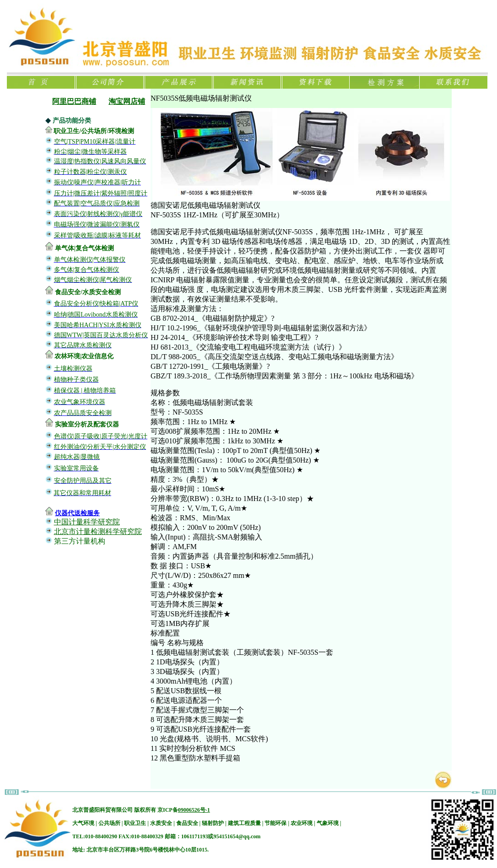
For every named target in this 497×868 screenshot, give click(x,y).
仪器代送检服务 (77, 513)
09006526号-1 (194, 810)
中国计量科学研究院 (87, 522)
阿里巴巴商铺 (74, 101)
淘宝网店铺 (127, 101)
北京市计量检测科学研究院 (98, 531)
